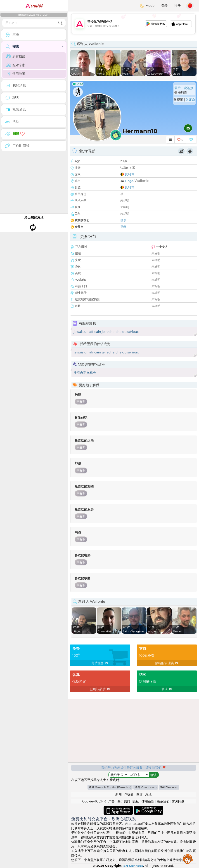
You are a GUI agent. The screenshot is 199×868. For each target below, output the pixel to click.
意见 (148, 794)
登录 (164, 6)
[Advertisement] (133, 24)
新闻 (118, 794)
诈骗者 (129, 794)
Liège (129, 181)
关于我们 (124, 801)
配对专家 (16, 65)
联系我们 (163, 801)
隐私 (136, 801)
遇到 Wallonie (169, 787)
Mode (147, 6)
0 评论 (190, 100)
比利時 (129, 174)
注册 (178, 6)
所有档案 (16, 56)
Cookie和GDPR (94, 801)
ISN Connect (133, 866)
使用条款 (148, 801)
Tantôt (34, 6)
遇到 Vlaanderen (146, 787)
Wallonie (142, 181)
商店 (140, 794)
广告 (111, 801)
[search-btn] (60, 23)
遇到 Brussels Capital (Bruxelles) (110, 787)
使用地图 (16, 74)
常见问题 (178, 801)
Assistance (188, 859)
